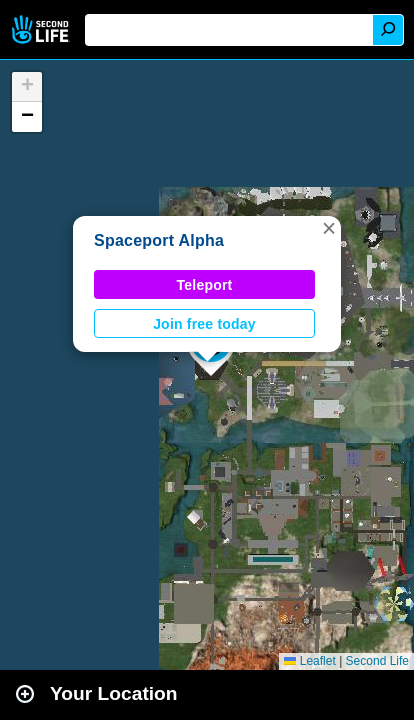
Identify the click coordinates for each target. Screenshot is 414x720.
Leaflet (309, 661)
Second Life (42, 29)
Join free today (204, 324)
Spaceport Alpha (159, 240)
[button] (329, 228)
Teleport (205, 285)
